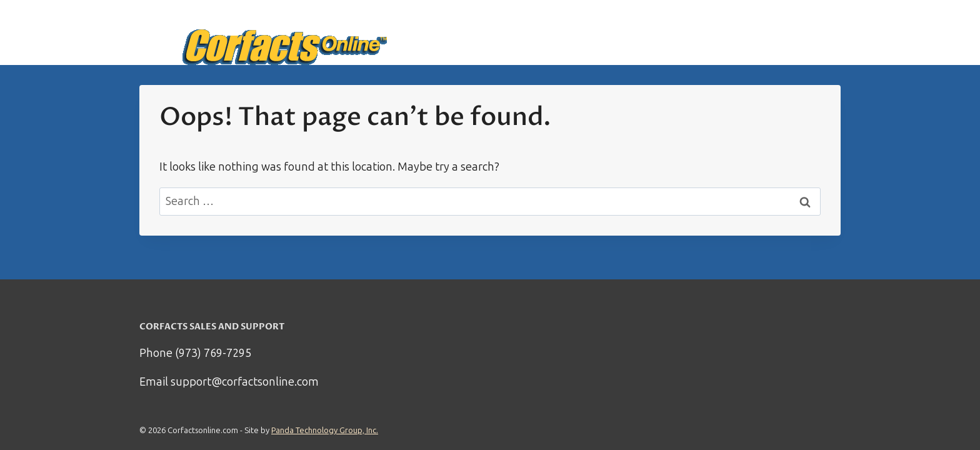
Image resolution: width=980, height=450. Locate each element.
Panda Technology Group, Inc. (325, 430)
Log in (818, 32)
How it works (705, 32)
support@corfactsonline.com (245, 382)
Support (770, 32)
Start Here (634, 32)
